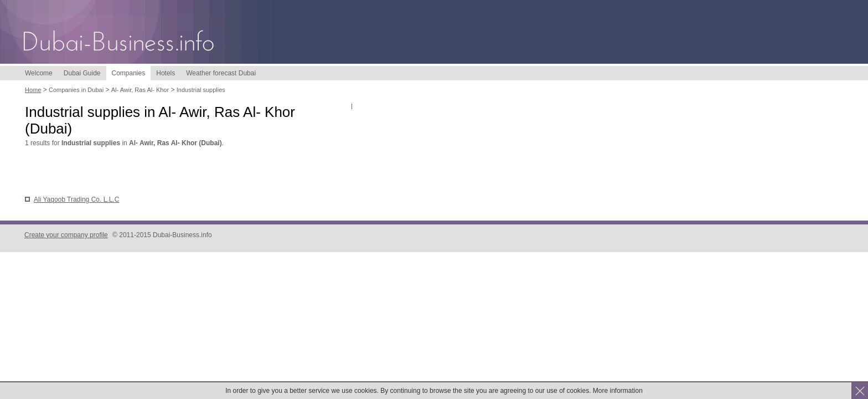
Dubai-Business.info (119, 43)
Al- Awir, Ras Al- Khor (140, 90)
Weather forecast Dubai (221, 73)
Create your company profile (66, 235)
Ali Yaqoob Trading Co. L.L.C (76, 199)
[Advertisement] (154, 172)
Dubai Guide (82, 73)
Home (33, 90)
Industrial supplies (201, 90)
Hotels (166, 73)
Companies (129, 73)
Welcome (39, 73)
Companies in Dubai (76, 90)
